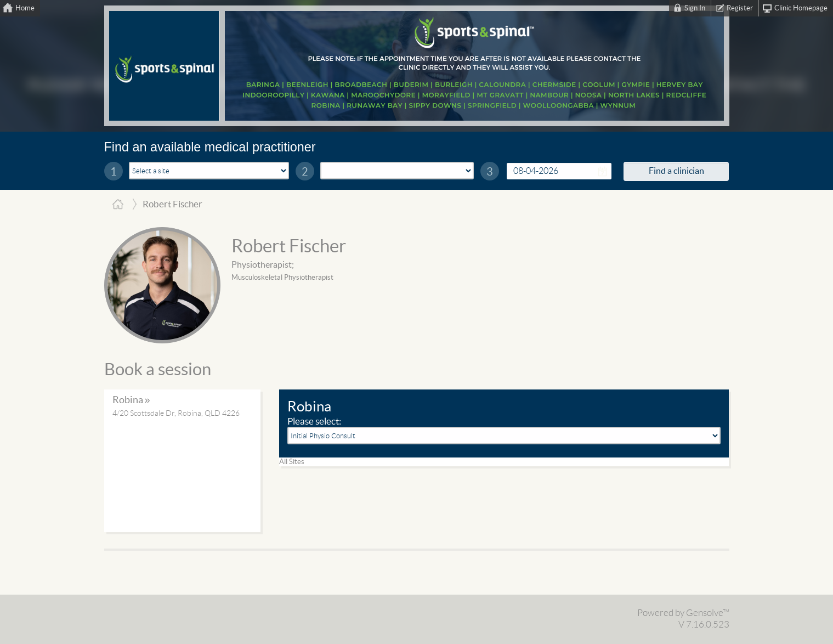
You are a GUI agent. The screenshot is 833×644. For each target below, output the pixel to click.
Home (25, 8)
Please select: (314, 422)
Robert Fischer (289, 247)
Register (740, 8)
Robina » (131, 400)
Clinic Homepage (801, 8)
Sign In (695, 8)
